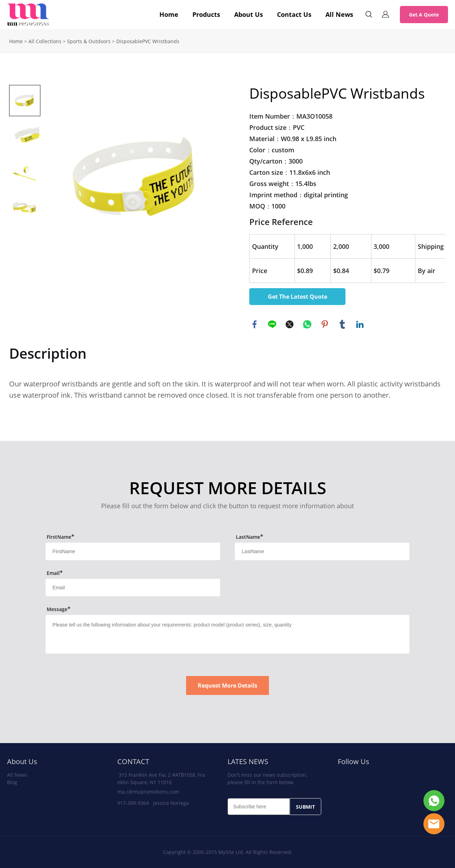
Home (169, 14)
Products (206, 14)
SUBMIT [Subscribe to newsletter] (305, 807)
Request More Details (227, 685)
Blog (12, 782)
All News (339, 14)
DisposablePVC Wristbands (148, 41)
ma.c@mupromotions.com (148, 792)
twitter (290, 324)
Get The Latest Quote (298, 297)
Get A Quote (424, 15)
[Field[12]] (322, 551)
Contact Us (294, 14)
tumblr (342, 324)
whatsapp (307, 324)
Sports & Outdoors (89, 41)
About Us (249, 14)
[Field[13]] (133, 588)
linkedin (360, 324)
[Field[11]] (133, 551)
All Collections (45, 41)
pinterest (325, 324)
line (272, 324)
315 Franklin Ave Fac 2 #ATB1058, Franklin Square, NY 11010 (161, 778)
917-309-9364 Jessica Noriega (153, 803)
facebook (255, 324)
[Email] (259, 807)
